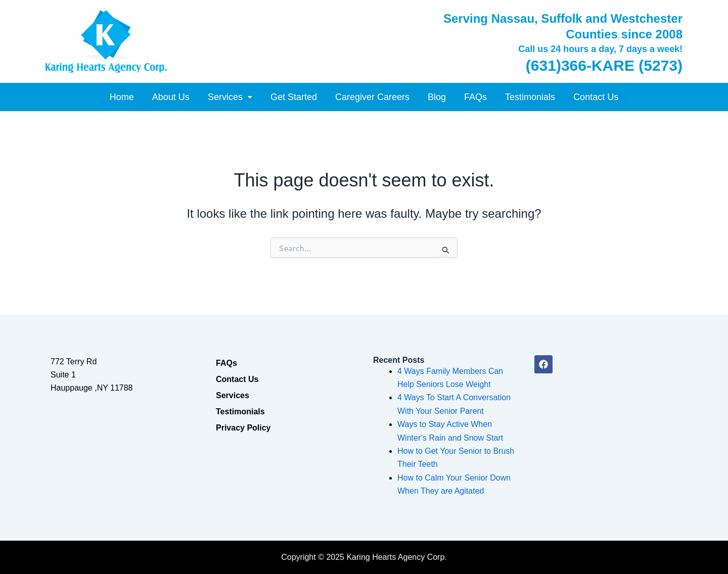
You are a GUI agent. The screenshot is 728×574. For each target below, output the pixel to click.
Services (230, 97)
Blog (437, 97)
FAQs (475, 97)
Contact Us (596, 97)
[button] (230, 97)
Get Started (294, 97)
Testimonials (530, 97)
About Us (171, 97)
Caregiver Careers (372, 97)
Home (122, 97)
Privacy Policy (243, 428)
